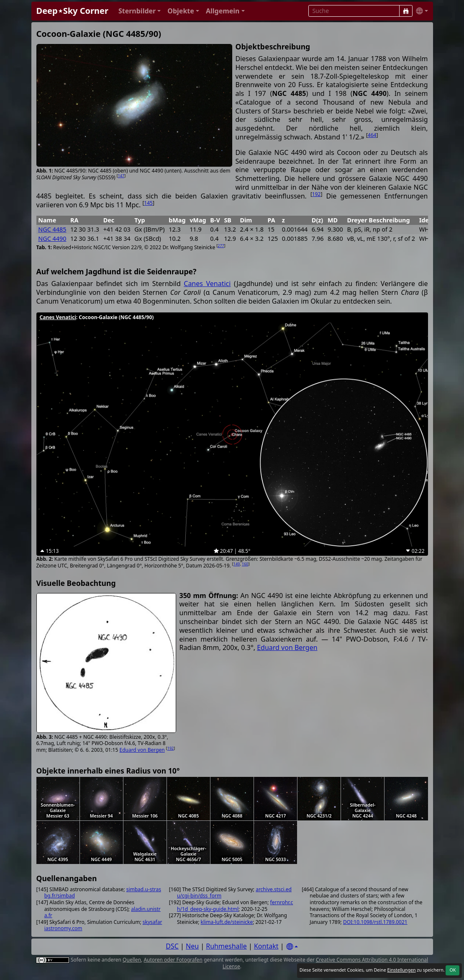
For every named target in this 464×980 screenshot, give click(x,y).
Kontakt (266, 946)
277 (221, 246)
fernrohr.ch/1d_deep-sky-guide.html (235, 906)
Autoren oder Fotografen (173, 960)
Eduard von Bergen (142, 750)
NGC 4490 (52, 239)
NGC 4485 (52, 229)
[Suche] (406, 11)
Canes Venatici (207, 284)
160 (245, 564)
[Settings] (292, 947)
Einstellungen (401, 970)
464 (372, 135)
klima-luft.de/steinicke (227, 922)
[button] (140, 11)
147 (121, 176)
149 (237, 564)
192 (317, 194)
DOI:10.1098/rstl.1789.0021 (375, 922)
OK (452, 970)
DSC (172, 946)
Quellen (132, 960)
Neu (192, 946)
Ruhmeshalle (226, 946)
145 (148, 203)
